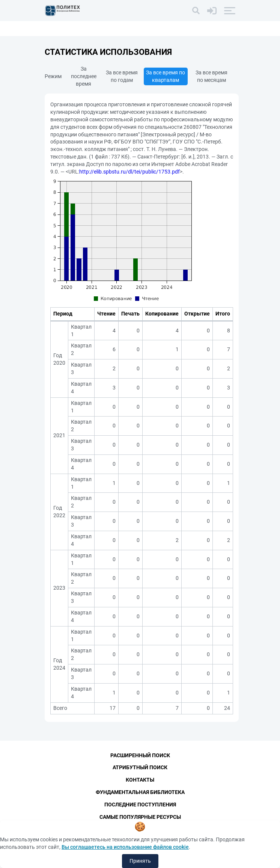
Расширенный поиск (140, 755)
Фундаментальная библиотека (140, 792)
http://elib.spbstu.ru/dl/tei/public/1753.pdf (129, 172)
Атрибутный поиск (140, 767)
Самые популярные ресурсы (140, 817)
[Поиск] (196, 11)
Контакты (140, 780)
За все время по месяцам (212, 76)
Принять (140, 861)
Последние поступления (140, 805)
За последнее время (84, 76)
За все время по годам (122, 76)
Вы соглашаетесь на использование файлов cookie (125, 847)
